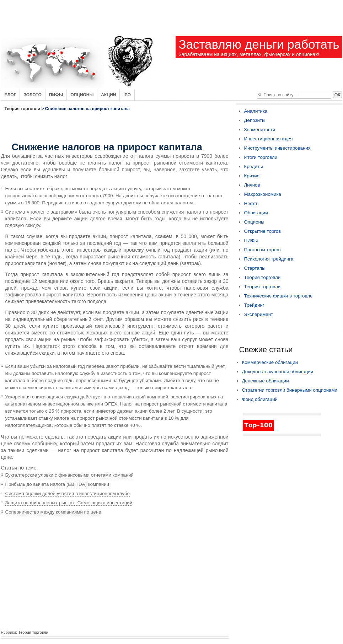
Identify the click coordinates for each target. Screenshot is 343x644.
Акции (108, 95)
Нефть (251, 203)
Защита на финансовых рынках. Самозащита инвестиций (69, 503)
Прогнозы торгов (262, 250)
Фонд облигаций (260, 399)
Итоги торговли (261, 157)
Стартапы (255, 268)
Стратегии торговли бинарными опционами (290, 390)
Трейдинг (254, 305)
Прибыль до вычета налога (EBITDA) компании (57, 484)
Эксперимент (259, 314)
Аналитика (256, 111)
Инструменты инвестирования (277, 148)
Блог (10, 95)
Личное (252, 185)
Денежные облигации (266, 381)
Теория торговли (23, 109)
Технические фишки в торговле (278, 296)
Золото (33, 95)
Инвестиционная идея (269, 139)
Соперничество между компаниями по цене (53, 512)
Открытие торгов (263, 231)
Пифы (56, 95)
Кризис (252, 176)
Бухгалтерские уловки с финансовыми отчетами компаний (70, 475)
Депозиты (255, 120)
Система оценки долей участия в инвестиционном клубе (68, 493)
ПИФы (251, 240)
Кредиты (254, 167)
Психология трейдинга (269, 259)
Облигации (256, 213)
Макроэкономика (263, 194)
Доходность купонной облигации (278, 372)
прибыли (130, 366)
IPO (127, 95)
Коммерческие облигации (270, 362)
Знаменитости (260, 130)
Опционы (82, 95)
